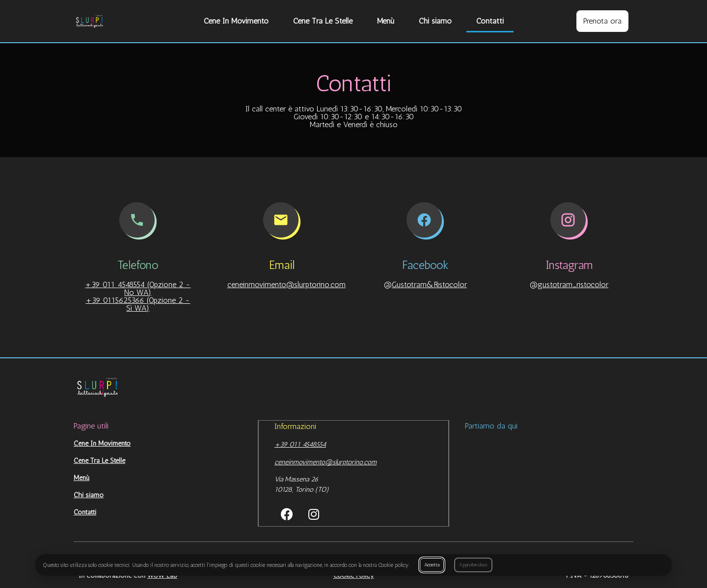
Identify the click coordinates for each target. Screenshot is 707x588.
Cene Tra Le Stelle (323, 21)
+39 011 (288, 444)
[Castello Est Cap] (549, 478)
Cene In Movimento (236, 21)
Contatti (490, 21)
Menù (386, 21)
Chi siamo (435, 21)
